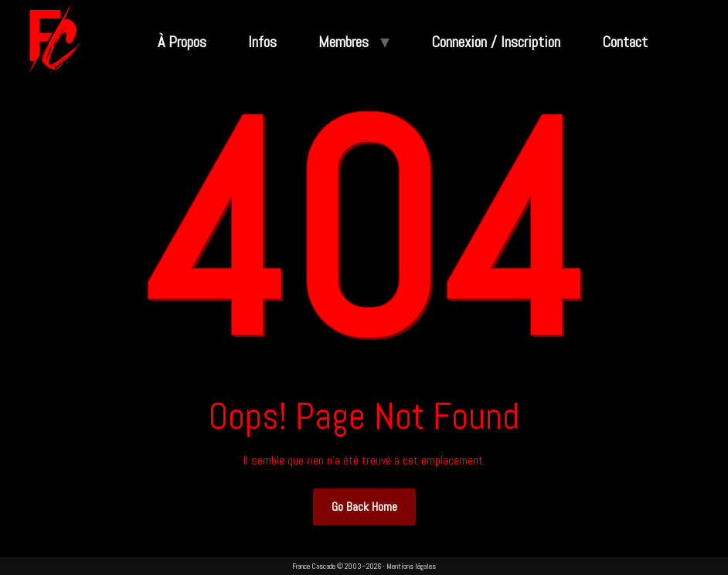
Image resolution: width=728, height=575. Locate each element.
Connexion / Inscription (496, 42)
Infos (262, 42)
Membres (344, 42)
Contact (625, 42)
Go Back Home (364, 507)
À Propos (182, 42)
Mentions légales (411, 566)
